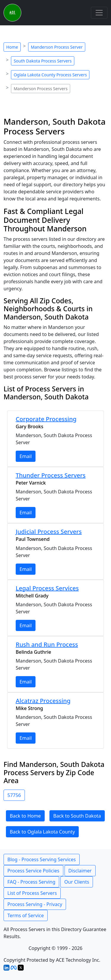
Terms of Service (26, 915)
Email (26, 456)
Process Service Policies (33, 871)
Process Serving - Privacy (35, 904)
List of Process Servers (32, 893)
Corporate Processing (46, 419)
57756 (14, 795)
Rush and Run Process (47, 644)
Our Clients (77, 882)
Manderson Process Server (57, 47)
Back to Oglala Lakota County (42, 832)
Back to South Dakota (77, 816)
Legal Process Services (47, 588)
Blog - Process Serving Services (42, 859)
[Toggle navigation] (99, 13)
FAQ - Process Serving (31, 882)
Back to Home (25, 816)
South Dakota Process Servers (43, 61)
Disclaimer (80, 871)
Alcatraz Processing (43, 701)
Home (12, 47)
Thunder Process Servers (51, 475)
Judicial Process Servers (49, 532)
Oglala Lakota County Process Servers (50, 75)
